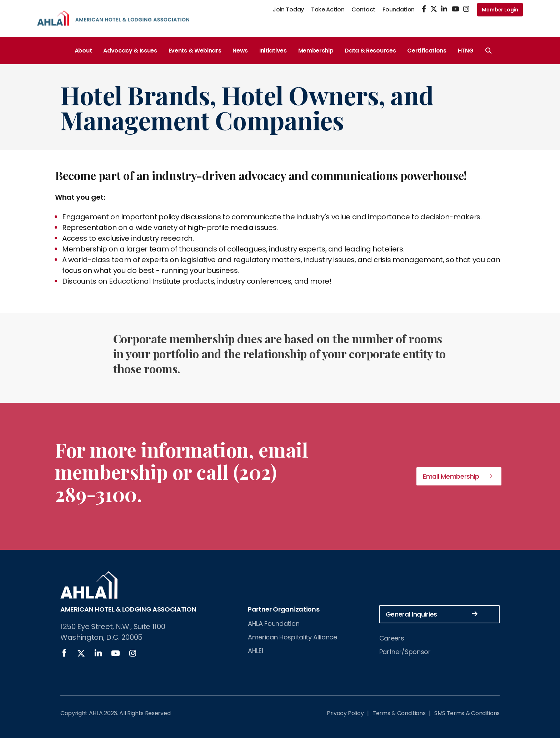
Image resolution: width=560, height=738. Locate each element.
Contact (363, 9)
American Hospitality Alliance (292, 637)
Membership (316, 51)
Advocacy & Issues (130, 51)
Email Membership (451, 476)
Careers (392, 638)
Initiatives (273, 51)
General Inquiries (432, 614)
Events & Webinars (195, 51)
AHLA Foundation (274, 624)
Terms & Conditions (399, 713)
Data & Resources (370, 51)
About (83, 51)
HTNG (466, 51)
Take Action (328, 9)
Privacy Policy (345, 713)
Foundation (399, 9)
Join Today (288, 9)
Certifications (427, 51)
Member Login (500, 10)
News (240, 51)
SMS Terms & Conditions (467, 713)
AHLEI (255, 651)
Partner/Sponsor (405, 652)
